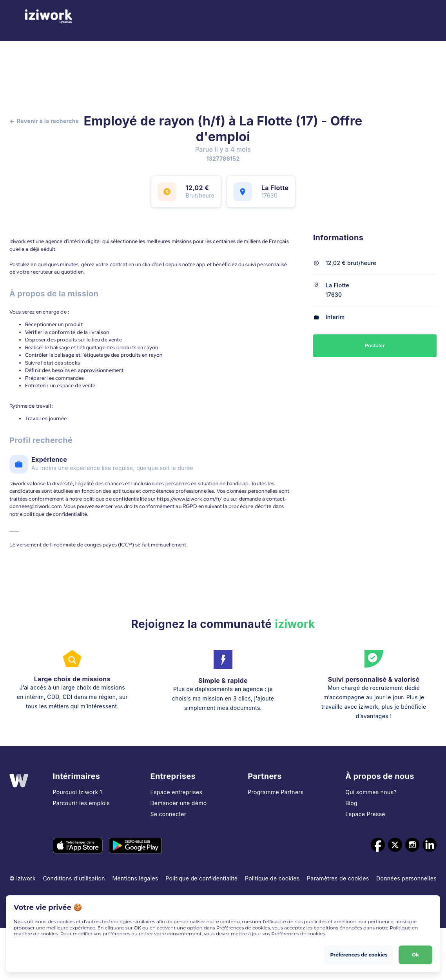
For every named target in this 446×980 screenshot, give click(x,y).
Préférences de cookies (359, 955)
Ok (415, 955)
